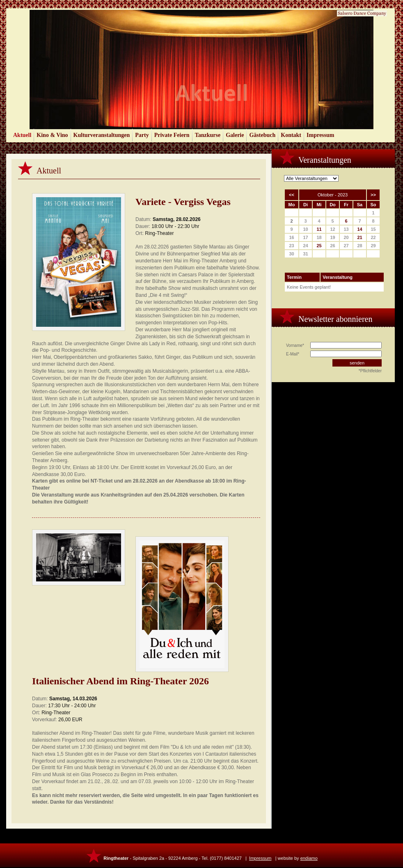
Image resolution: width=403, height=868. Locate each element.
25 (319, 246)
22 (373, 237)
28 (359, 246)
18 (319, 237)
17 (305, 237)
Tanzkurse (208, 135)
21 (359, 237)
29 (373, 246)
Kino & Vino (52, 135)
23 (291, 246)
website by (298, 858)
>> (373, 195)
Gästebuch (262, 135)
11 (319, 229)
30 (291, 254)
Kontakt (291, 135)
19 (332, 237)
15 (373, 229)
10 (305, 229)
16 (291, 237)
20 (346, 237)
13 (346, 229)
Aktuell (22, 135)
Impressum (320, 135)
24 (305, 246)
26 (332, 246)
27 (346, 246)
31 (305, 254)
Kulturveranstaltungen (102, 135)
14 (359, 229)
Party (142, 135)
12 (332, 229)
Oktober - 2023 (333, 195)
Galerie (235, 135)
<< (292, 195)
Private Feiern (172, 135)
